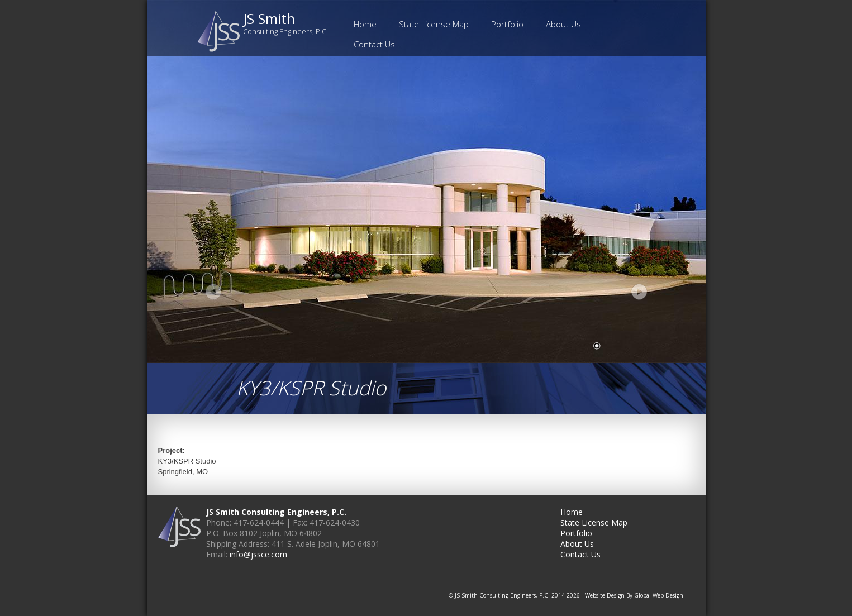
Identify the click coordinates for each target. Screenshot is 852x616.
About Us (563, 24)
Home (365, 24)
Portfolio (507, 24)
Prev (214, 292)
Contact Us (374, 44)
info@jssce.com (258, 554)
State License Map (434, 24)
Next (639, 292)
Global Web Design (659, 595)
